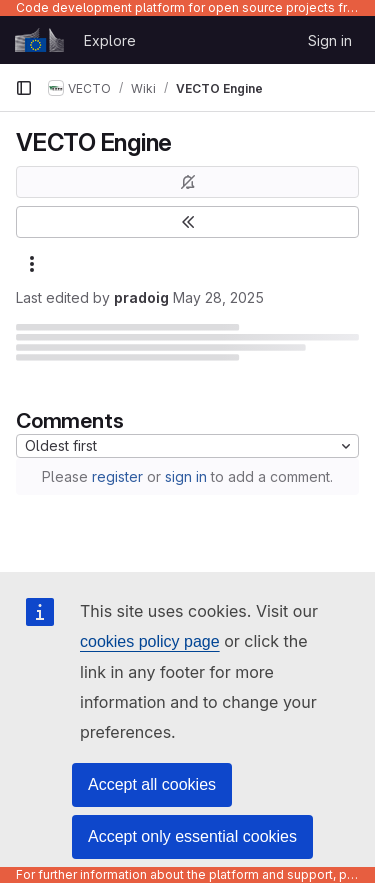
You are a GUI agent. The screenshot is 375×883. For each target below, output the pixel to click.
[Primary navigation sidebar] (24, 88)
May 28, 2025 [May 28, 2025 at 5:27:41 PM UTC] (218, 297)
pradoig (141, 297)
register (117, 476)
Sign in (330, 40)
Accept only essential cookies (192, 836)
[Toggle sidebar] (187, 222)
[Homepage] (39, 40)
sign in (186, 476)
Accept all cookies (152, 784)
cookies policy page (150, 641)
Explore (110, 40)
